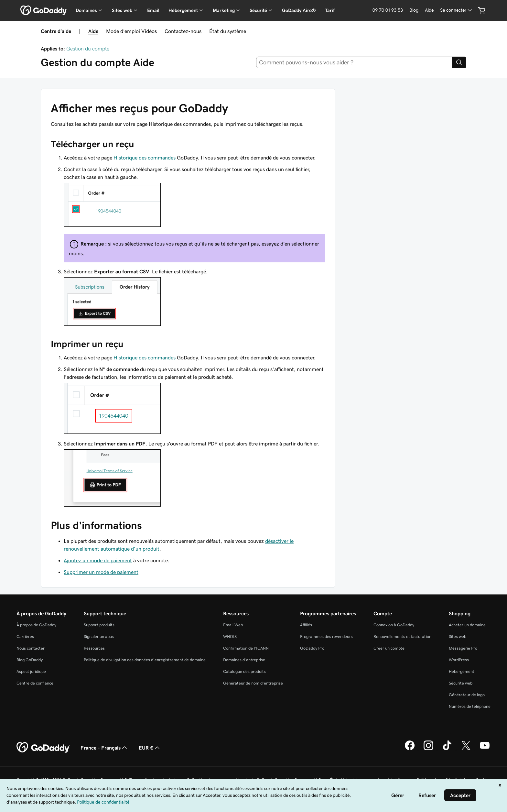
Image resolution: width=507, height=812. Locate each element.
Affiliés (306, 625)
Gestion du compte (88, 49)
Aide (93, 31)
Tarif (330, 10)
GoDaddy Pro (312, 648)
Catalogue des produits (244, 671)
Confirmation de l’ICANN (246, 648)
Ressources (94, 648)
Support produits (99, 625)
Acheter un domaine (467, 625)
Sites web (458, 636)
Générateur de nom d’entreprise (253, 683)
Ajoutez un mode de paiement (98, 560)
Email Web (233, 625)
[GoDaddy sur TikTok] (447, 749)
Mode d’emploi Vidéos (131, 31)
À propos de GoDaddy (36, 625)
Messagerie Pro (463, 648)
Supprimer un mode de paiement (101, 572)
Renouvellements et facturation (402, 636)
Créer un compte (389, 648)
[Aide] (429, 10)
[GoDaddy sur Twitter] (466, 749)
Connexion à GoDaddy (394, 625)
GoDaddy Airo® (299, 10)
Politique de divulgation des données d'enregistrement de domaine (145, 660)
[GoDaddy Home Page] (43, 748)
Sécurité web (461, 683)
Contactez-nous (183, 31)
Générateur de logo (467, 695)
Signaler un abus (99, 636)
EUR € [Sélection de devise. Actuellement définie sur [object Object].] (150, 748)
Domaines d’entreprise (244, 660)
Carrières (25, 636)
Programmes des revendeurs (326, 636)
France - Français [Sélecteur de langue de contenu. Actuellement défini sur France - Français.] (104, 748)
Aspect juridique (31, 671)
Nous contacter (31, 648)
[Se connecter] (457, 10)
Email (153, 10)
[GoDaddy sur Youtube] (485, 749)
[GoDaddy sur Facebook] (410, 749)
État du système (228, 31)
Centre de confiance (35, 683)
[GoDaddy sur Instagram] (428, 749)
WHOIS (230, 636)
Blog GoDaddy (30, 660)
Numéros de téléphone (470, 706)
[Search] (459, 62)
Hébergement (462, 671)
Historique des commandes (145, 158)
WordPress (459, 660)
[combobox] (354, 62)
